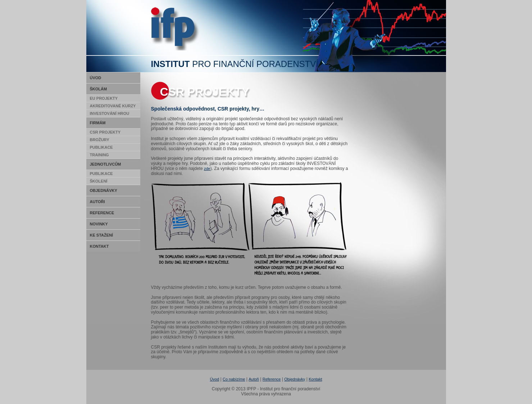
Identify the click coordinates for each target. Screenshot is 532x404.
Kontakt (99, 246)
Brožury (100, 140)
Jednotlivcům (106, 164)
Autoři (97, 202)
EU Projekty (104, 98)
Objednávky (104, 190)
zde (207, 169)
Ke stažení (102, 235)
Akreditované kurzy (113, 106)
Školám (99, 89)
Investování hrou (110, 113)
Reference (102, 213)
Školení (99, 181)
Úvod (96, 78)
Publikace (101, 147)
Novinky (99, 224)
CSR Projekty (105, 132)
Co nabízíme (234, 379)
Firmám (98, 123)
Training (99, 155)
